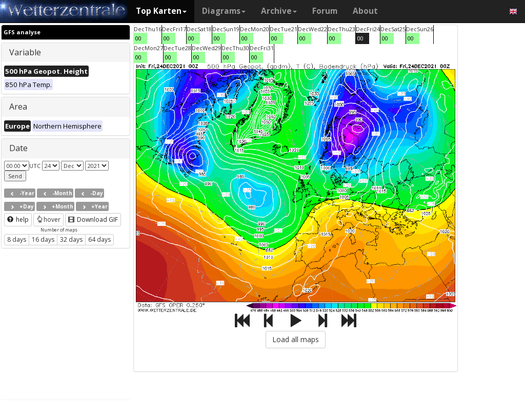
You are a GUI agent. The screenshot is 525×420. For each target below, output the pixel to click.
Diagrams (224, 11)
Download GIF (93, 219)
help (18, 219)
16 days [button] (43, 239)
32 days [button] (71, 239)
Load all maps (296, 339)
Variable (25, 52)
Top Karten (161, 11)
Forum (325, 11)
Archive (279, 11)
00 (138, 38)
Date (18, 148)
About (365, 11)
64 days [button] (99, 239)
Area (18, 107)
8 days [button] (17, 239)
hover (48, 219)
